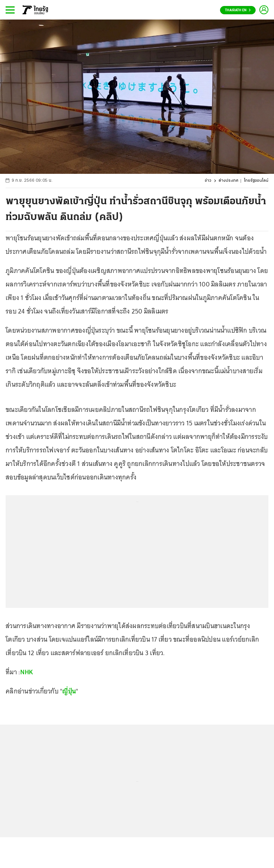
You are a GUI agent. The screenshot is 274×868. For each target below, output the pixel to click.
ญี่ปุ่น (69, 691)
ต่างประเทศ (228, 181)
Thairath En (238, 10)
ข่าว (208, 181)
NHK (27, 672)
